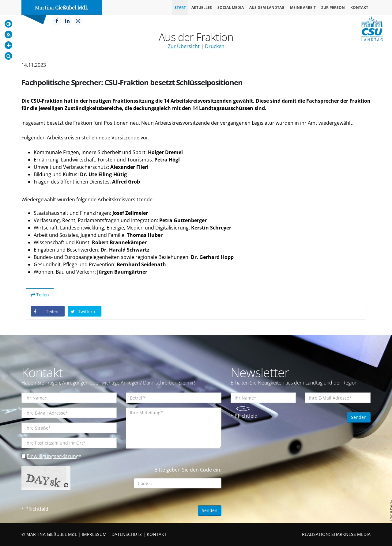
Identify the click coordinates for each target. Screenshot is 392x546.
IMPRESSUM (94, 535)
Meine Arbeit (303, 8)
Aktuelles (202, 8)
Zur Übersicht (184, 46)
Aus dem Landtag (267, 8)
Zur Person (333, 8)
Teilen (40, 295)
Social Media (231, 8)
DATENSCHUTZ (127, 535)
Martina (62, 8)
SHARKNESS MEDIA (351, 535)
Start (180, 8)
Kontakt (359, 8)
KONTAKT (157, 535)
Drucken (215, 46)
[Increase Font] (8, 45)
